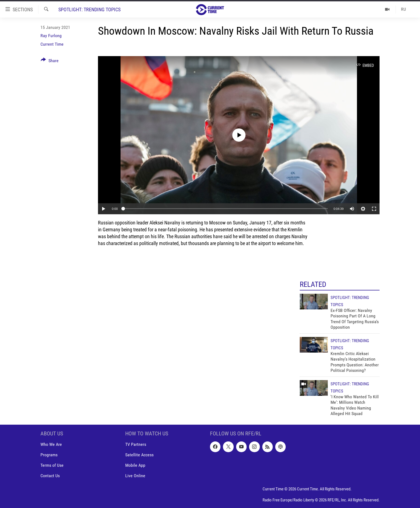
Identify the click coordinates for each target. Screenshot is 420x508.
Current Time (52, 44)
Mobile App (135, 466)
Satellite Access (139, 455)
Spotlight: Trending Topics (89, 9)
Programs (49, 455)
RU (403, 9)
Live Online (135, 476)
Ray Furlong (51, 36)
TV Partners (136, 445)
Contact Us (50, 476)
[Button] (50, 62)
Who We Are (51, 445)
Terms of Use (52, 466)
